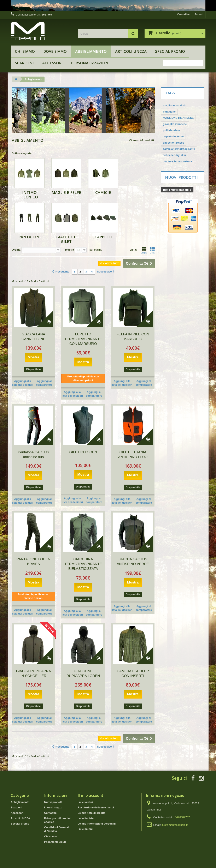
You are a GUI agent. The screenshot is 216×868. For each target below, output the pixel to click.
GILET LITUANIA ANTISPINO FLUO (133, 455)
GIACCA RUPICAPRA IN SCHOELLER (33, 674)
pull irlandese (172, 130)
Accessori (52, 63)
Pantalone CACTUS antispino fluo (33, 455)
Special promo (170, 51)
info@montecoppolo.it (175, 825)
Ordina (16, 250)
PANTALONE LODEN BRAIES (34, 562)
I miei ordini (85, 802)
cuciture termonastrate (178, 161)
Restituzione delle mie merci (96, 807)
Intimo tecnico (29, 195)
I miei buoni (85, 829)
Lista (152, 250)
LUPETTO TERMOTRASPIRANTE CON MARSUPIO (83, 339)
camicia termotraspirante (179, 149)
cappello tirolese (174, 143)
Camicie (103, 192)
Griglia (144, 250)
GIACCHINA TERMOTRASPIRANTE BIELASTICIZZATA (83, 564)
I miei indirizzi (86, 818)
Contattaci (184, 14)
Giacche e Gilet (66, 239)
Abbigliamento (91, 51)
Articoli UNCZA (131, 51)
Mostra (69, 250)
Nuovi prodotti (181, 177)
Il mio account (91, 795)
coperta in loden (173, 136)
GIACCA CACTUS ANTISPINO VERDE (133, 562)
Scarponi (24, 63)
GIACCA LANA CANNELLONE (33, 337)
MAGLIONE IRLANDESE (178, 118)
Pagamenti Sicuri (55, 842)
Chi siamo (25, 51)
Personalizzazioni (90, 63)
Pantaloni (30, 237)
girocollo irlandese (175, 124)
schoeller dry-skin (174, 155)
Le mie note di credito (92, 813)
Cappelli (103, 237)
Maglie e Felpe (66, 192)
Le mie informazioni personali (97, 824)
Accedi (199, 14)
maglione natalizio (175, 105)
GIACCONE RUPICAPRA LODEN (83, 674)
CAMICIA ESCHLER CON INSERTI (133, 674)
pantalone (169, 112)
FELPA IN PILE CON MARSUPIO (133, 337)
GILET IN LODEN (83, 452)
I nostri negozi (53, 807)
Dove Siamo (55, 51)
